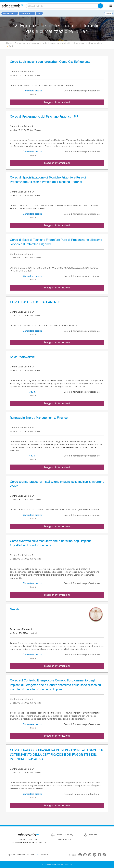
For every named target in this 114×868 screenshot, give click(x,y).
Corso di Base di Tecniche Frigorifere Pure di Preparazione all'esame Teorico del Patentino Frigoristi (56, 242)
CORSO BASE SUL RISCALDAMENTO (35, 302)
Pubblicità (93, 835)
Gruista (15, 609)
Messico (44, 855)
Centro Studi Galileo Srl (22, 72)
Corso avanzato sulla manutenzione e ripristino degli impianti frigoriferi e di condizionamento (51, 543)
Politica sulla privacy (64, 835)
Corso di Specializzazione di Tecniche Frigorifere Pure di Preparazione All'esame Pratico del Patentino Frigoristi (48, 180)
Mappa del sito (64, 840)
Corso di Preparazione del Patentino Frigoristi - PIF (44, 117)
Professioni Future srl (21, 629)
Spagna (11, 855)
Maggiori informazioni (57, 102)
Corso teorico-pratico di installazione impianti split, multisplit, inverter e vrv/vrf (57, 484)
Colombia (30, 855)
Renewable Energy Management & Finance (39, 418)
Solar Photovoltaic (22, 357)
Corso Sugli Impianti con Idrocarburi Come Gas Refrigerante (50, 62)
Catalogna (20, 855)
